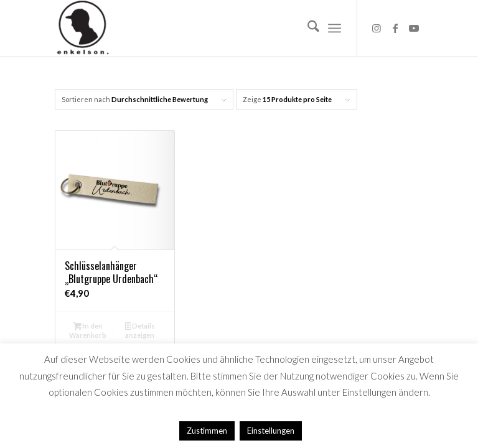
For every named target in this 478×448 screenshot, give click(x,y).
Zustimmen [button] (207, 431)
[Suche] (307, 28)
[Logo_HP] (83, 28)
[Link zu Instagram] (377, 28)
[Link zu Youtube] (414, 28)
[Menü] (335, 28)
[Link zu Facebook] (395, 28)
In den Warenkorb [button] (88, 330)
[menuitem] (307, 28)
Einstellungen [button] (271, 431)
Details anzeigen (140, 330)
